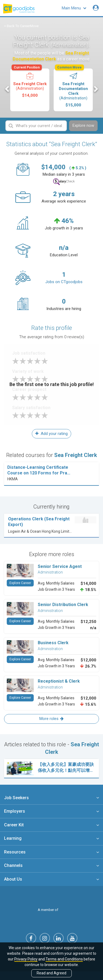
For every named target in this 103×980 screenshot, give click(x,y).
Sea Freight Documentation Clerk (73, 88)
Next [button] (95, 89)
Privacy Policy (26, 959)
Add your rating (51, 434)
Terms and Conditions (64, 959)
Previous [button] (8, 89)
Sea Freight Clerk (29, 83)
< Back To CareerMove (21, 26)
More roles (51, 719)
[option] (30, 90)
